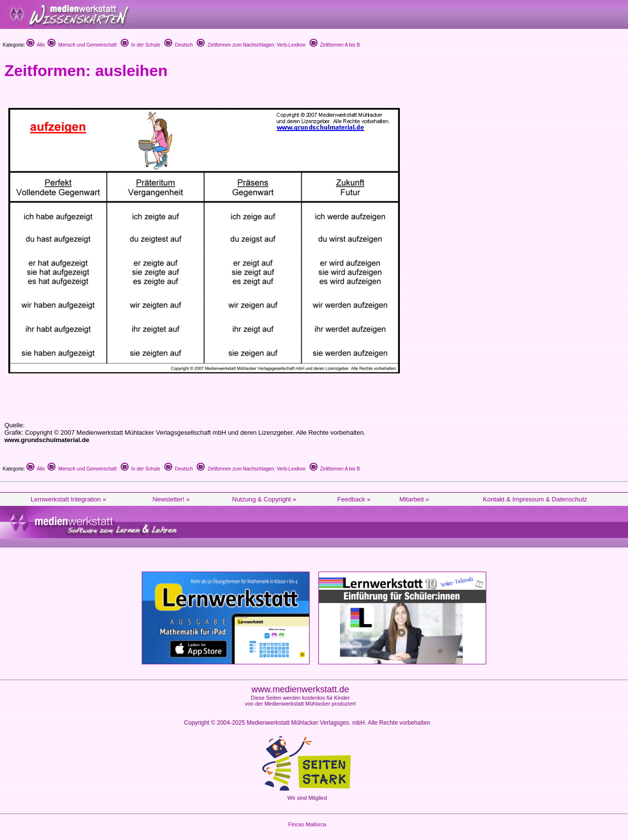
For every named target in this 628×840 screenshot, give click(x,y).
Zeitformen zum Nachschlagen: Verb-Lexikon (251, 45)
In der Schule (140, 45)
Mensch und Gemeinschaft (82, 45)
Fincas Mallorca (307, 824)
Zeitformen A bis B (335, 45)
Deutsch (179, 45)
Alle (36, 45)
